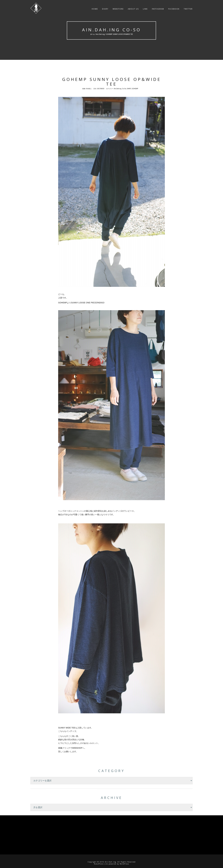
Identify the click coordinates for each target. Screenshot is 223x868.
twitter (188, 10)
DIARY (105, 10)
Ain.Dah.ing (100, 34)
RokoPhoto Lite (101, 864)
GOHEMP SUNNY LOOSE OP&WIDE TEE (112, 82)
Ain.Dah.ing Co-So (111, 30)
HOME (95, 10)
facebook (174, 10)
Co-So (124, 89)
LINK (145, 10)
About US (133, 10)
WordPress (124, 864)
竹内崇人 (89, 89)
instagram (158, 10)
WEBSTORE (118, 10)
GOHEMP (135, 89)
